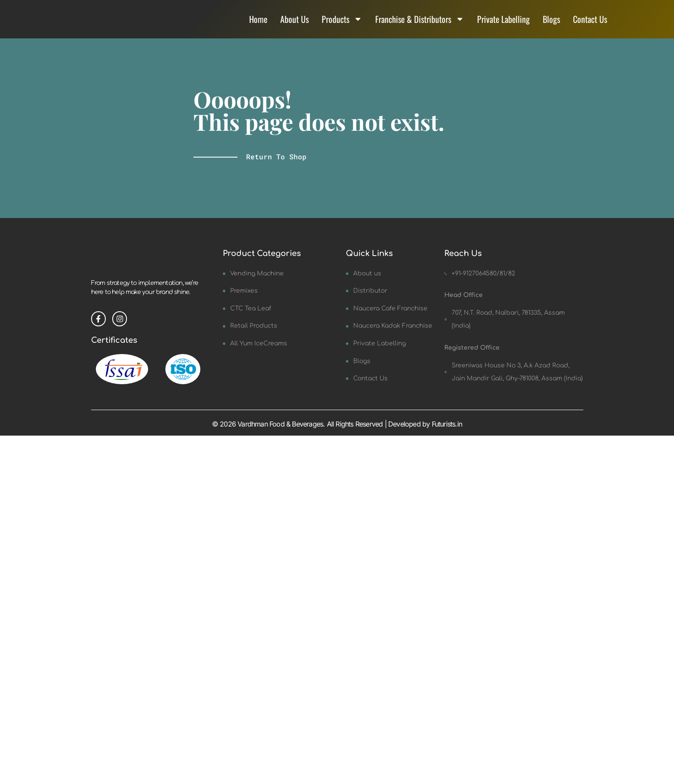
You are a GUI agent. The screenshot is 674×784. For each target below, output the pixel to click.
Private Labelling (503, 25)
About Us (294, 25)
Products (342, 25)
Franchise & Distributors (420, 25)
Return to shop (276, 168)
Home (258, 25)
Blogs (551, 25)
